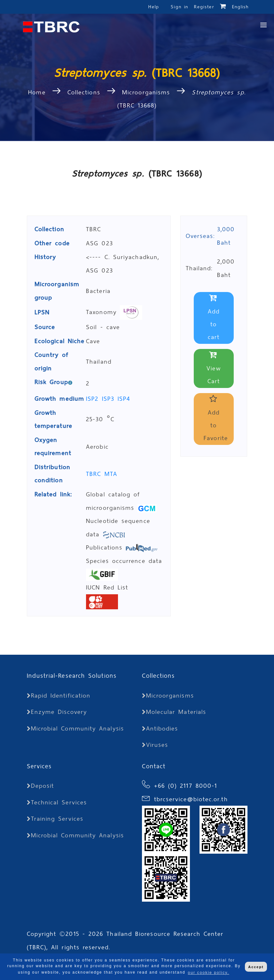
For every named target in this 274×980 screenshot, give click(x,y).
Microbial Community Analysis (75, 728)
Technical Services (57, 802)
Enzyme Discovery (57, 712)
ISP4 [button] (124, 399)
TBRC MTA (102, 474)
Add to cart (214, 318)
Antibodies (160, 728)
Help (154, 7)
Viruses (155, 745)
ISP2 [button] (94, 399)
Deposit (41, 786)
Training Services (55, 819)
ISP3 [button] (110, 399)
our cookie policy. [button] (209, 973)
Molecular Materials (174, 712)
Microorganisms (146, 92)
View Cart (214, 369)
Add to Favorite (216, 419)
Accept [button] (256, 967)
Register (204, 7)
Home (38, 92)
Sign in (181, 7)
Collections (84, 92)
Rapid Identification (59, 695)
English (241, 7)
